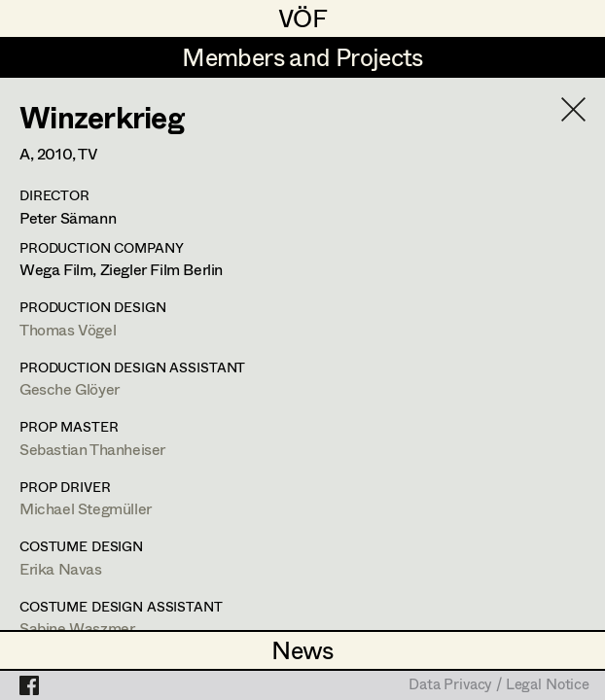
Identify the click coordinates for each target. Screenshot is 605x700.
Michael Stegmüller (86, 508)
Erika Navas (61, 568)
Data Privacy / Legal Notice (499, 685)
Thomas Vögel (68, 329)
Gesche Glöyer (70, 388)
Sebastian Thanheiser (92, 449)
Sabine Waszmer (77, 628)
